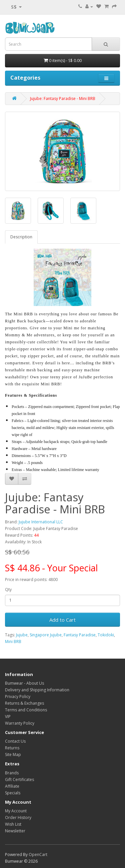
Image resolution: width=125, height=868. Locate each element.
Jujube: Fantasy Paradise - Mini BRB (63, 98)
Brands (12, 773)
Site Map (13, 754)
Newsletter (15, 831)
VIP (8, 716)
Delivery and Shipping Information (37, 690)
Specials (13, 793)
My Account (16, 811)
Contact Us (15, 741)
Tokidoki (106, 635)
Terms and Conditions (26, 710)
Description (21, 237)
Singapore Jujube (46, 635)
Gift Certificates (19, 779)
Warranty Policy (20, 723)
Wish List (13, 824)
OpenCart (38, 854)
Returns (12, 748)
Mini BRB (13, 641)
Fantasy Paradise (80, 635)
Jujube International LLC (41, 522)
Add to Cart (62, 620)
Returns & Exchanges (24, 703)
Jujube (22, 635)
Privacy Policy (18, 696)
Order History (18, 817)
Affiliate (12, 786)
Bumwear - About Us (24, 683)
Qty (8, 589)
